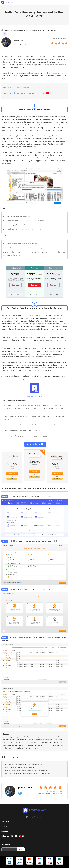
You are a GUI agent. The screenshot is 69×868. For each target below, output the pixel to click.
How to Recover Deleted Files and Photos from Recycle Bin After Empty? (28, 774)
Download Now (35, 444)
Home (7, 30)
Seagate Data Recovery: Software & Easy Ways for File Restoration (26, 771)
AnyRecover (56, 315)
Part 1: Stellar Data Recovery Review (16, 88)
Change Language (34, 817)
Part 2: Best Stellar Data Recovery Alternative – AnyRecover (26, 93)
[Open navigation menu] (66, 2)
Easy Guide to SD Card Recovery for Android (20, 768)
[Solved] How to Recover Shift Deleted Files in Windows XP (24, 765)
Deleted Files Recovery (18, 30)
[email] (9, 849)
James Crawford (21, 40)
